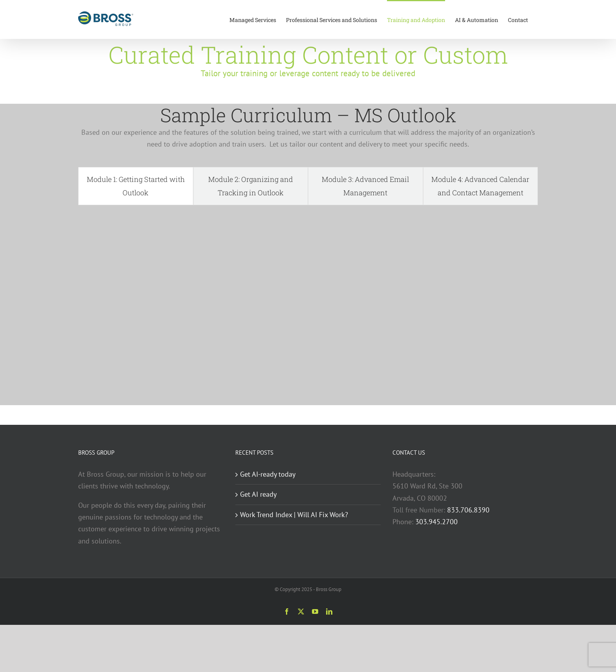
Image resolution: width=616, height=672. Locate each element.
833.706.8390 (468, 510)
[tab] (136, 186)
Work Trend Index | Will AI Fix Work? (294, 515)
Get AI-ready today (268, 474)
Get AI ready (258, 494)
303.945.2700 (436, 522)
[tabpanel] (308, 303)
